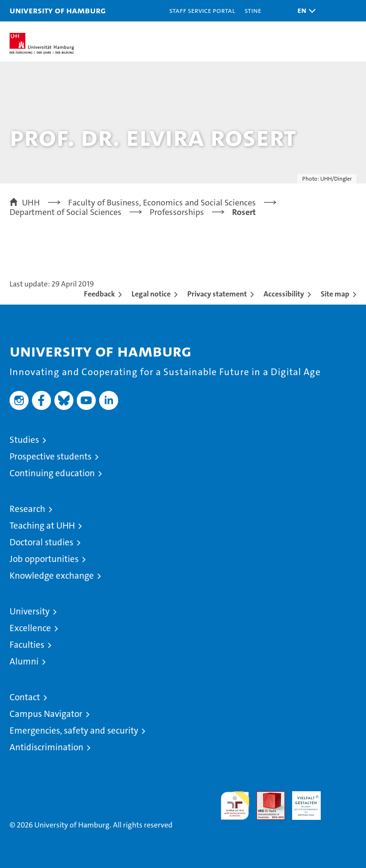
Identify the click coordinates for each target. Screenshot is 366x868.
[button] (304, 11)
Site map (335, 294)
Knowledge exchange (52, 576)
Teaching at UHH (42, 526)
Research (27, 509)
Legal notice (151, 294)
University (30, 611)
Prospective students (51, 456)
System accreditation (342, 801)
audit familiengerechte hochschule (235, 806)
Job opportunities (44, 559)
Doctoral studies (41, 542)
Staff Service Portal (202, 10)
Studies (24, 440)
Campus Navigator (46, 714)
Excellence (30, 628)
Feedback (99, 294)
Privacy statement (217, 294)
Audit (265, 796)
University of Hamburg (58, 10)
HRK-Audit (301, 801)
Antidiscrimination (46, 747)
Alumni (24, 661)
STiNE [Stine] (253, 10)
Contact (25, 697)
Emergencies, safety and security (74, 730)
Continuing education (52, 473)
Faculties (27, 645)
